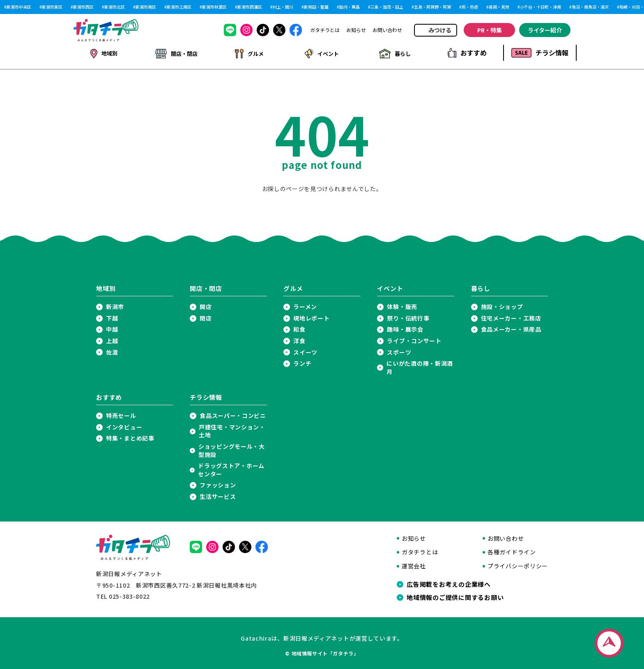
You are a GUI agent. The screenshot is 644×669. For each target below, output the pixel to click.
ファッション (218, 483)
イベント (321, 53)
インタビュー (124, 426)
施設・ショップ (502, 305)
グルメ (249, 53)
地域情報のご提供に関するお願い (455, 596)
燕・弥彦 (470, 7)
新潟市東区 (52, 7)
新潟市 (115, 305)
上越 (112, 339)
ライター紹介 (545, 30)
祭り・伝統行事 (408, 317)
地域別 (104, 53)
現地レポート (311, 317)
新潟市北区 (115, 7)
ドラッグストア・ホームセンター (231, 468)
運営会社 (414, 564)
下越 (112, 317)
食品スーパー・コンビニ (233, 414)
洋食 (299, 339)
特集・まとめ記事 (130, 437)
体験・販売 (402, 305)
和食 (299, 328)
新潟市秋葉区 (214, 7)
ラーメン (305, 305)
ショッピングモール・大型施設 (232, 449)
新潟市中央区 (19, 7)
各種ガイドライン (512, 550)
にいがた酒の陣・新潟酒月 (420, 366)
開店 (206, 305)
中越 (112, 328)
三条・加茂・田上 (387, 7)
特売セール (121, 414)
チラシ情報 (540, 53)
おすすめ (467, 53)
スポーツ (399, 351)
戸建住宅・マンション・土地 (232, 430)
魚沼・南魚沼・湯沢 (590, 7)
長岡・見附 (499, 7)
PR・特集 (490, 30)
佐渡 (112, 351)
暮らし (394, 53)
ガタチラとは (325, 30)
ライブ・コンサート (414, 339)
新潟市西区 (83, 7)
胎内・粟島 (350, 7)
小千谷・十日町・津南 (540, 7)
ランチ (302, 362)
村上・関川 (283, 7)
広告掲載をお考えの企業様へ (449, 583)
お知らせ (356, 30)
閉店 (206, 317)
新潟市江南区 (179, 7)
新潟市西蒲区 (250, 7)
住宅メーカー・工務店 (511, 317)
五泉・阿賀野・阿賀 (432, 7)
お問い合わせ (387, 30)
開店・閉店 (176, 53)
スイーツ (305, 351)
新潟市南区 (146, 7)
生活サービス (218, 495)
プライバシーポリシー (518, 564)
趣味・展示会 (405, 328)
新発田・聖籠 (316, 7)
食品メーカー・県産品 (511, 328)
